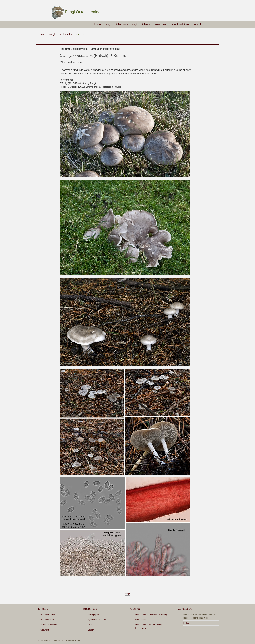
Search (91, 630)
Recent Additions (48, 620)
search (198, 24)
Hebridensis (140, 620)
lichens (146, 24)
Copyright (45, 630)
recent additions (180, 24)
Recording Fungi (48, 615)
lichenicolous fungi (126, 24)
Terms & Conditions (49, 625)
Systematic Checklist (97, 620)
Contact (186, 623)
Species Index (65, 34)
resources (160, 24)
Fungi (52, 34)
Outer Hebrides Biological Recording (151, 615)
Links (90, 625)
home (97, 24)
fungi (108, 24)
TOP (128, 594)
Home (43, 34)
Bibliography (93, 615)
